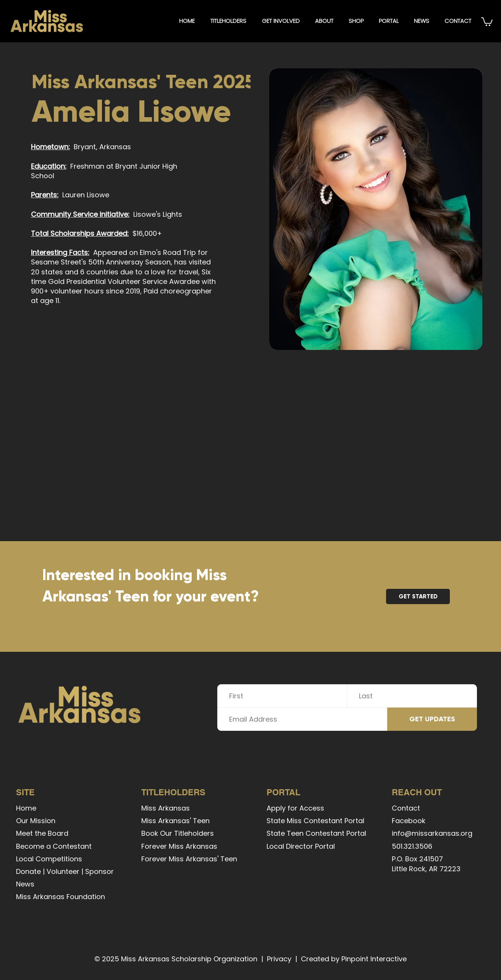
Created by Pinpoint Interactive (354, 959)
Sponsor (99, 871)
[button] (228, 21)
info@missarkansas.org (432, 833)
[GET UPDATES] (432, 719)
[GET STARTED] (418, 596)
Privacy (279, 959)
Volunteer (63, 871)
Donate (28, 871)
